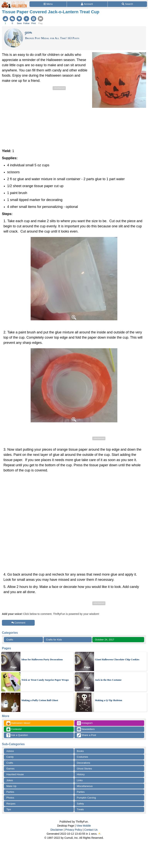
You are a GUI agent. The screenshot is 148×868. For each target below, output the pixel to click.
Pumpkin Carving (86, 798)
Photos (10, 798)
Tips (9, 809)
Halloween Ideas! (18, 723)
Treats (80, 809)
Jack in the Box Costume (108, 680)
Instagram (85, 723)
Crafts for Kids (54, 640)
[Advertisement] (34, 118)
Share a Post (87, 735)
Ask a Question (17, 735)
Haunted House (15, 774)
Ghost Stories (85, 769)
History (81, 774)
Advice (10, 751)
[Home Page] (14, 2)
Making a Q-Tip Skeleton (109, 700)
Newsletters (86, 729)
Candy (10, 757)
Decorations (84, 763)
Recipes (11, 804)
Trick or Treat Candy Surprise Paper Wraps (45, 680)
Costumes (83, 757)
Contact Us (91, 830)
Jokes (10, 780)
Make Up (11, 786)
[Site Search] (127, 4)
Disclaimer (57, 830)
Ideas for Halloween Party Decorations (42, 659)
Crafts (10, 640)
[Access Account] (87, 4)
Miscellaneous (85, 786)
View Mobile (84, 826)
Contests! (14, 729)
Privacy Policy (74, 830)
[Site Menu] (48, 4)
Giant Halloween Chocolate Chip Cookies (117, 659)
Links (80, 780)
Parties (10, 792)
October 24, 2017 (104, 640)
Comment (18, 623)
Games (10, 769)
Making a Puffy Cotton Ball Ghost (40, 700)
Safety (80, 804)
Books (80, 751)
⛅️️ (100, 834)
